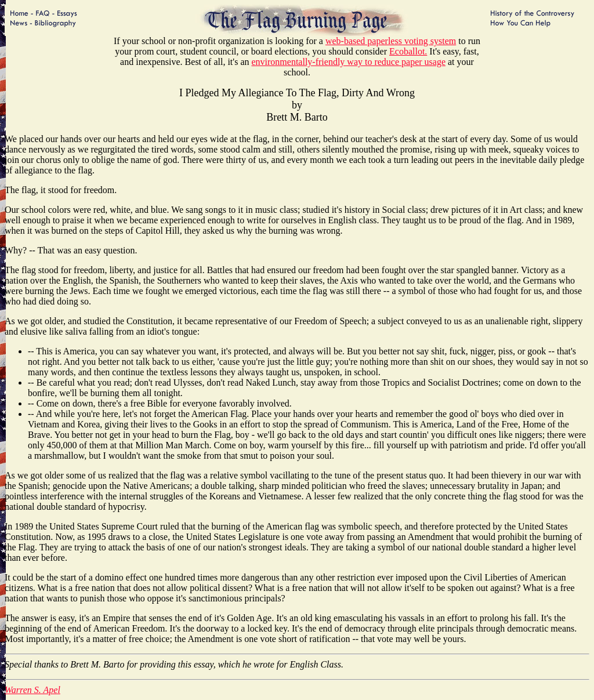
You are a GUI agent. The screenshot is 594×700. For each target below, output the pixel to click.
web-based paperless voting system (391, 41)
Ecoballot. (408, 51)
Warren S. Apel (32, 690)
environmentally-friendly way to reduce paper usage (348, 62)
